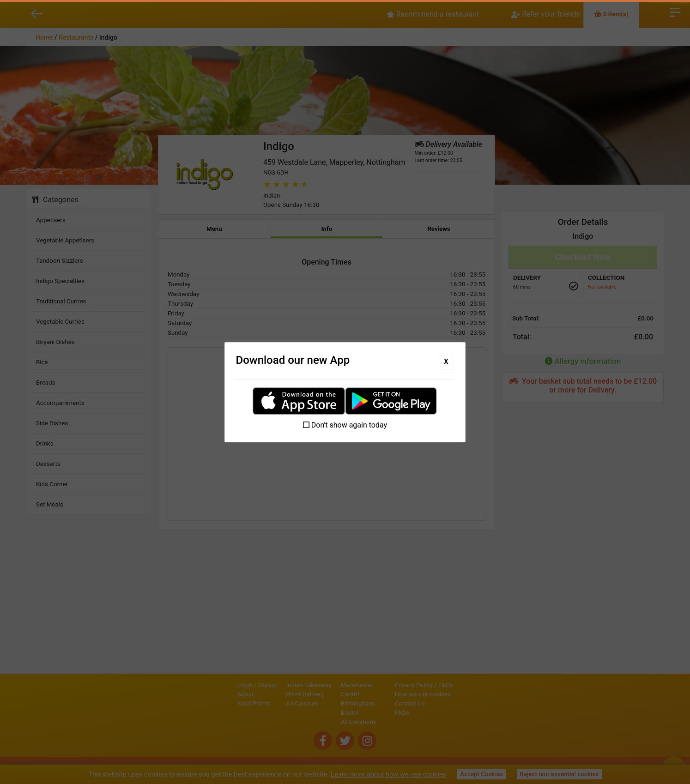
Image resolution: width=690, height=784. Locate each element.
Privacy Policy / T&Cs (455, 685)
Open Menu (675, 12)
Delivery (527, 278)
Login (214, 685)
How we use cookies (454, 694)
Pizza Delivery (274, 694)
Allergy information (583, 361)
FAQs (433, 713)
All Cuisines (271, 703)
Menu (214, 229)
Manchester (326, 685)
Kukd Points (222, 703)
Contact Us (441, 703)
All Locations (327, 722)
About (214, 694)
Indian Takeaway (278, 685)
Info (327, 229)
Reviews (439, 229)
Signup (236, 685)
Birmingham (326, 703)
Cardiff (319, 694)
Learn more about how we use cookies (388, 774)
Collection (606, 278)
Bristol (318, 713)
